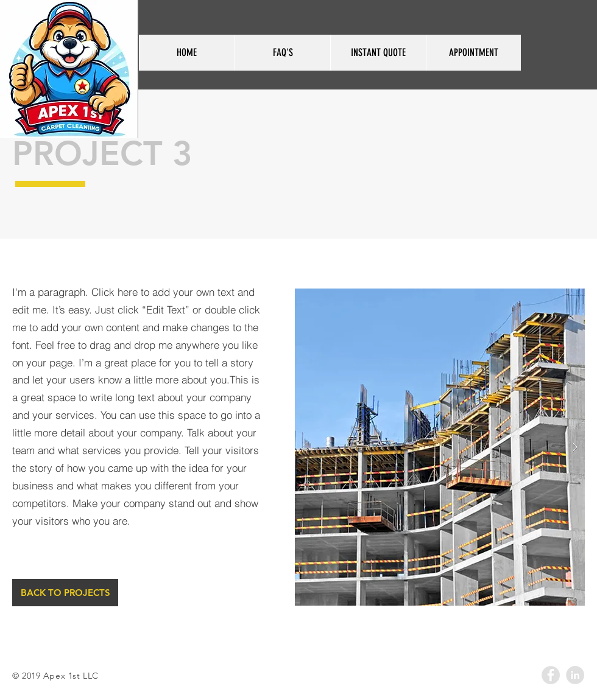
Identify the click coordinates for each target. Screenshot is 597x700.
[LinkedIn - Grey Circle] (575, 675)
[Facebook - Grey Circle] (551, 675)
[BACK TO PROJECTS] (65, 593)
